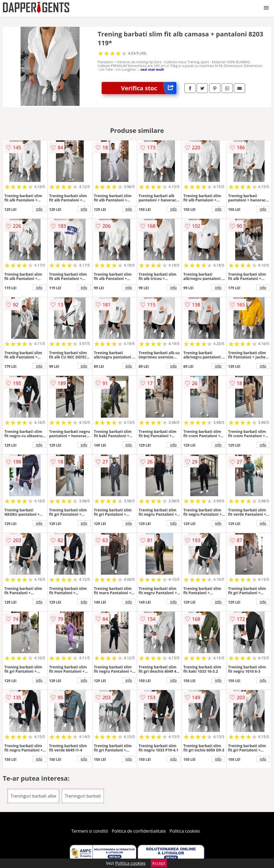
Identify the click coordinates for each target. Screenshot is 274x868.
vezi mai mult (152, 69)
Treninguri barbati (83, 796)
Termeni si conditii (90, 831)
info (39, 209)
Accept (159, 863)
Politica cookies (185, 831)
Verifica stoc (149, 88)
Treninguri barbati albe (33, 796)
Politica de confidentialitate (139, 831)
